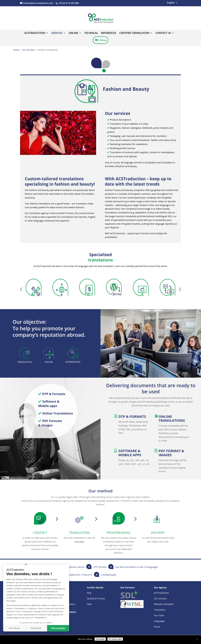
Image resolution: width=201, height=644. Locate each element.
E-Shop (101, 40)
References (109, 33)
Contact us (163, 33)
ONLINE (73, 33)
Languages (159, 621)
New (89, 604)
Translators (160, 610)
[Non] (197, 640)
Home (16, 50)
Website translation (164, 604)
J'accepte (100, 639)
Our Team (159, 615)
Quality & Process (96, 598)
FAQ (89, 593)
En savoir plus (115, 639)
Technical (91, 33)
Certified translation (134, 33)
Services (57, 33)
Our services (28, 50)
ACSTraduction (35, 33)
